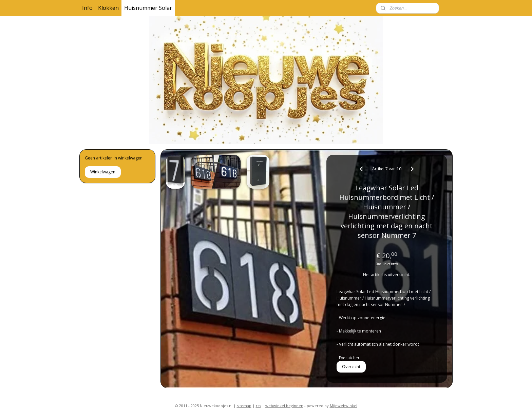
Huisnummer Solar (148, 8)
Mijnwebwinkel (344, 406)
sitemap (244, 406)
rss (258, 406)
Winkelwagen (103, 172)
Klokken (108, 8)
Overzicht (351, 367)
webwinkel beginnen (284, 406)
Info (87, 8)
